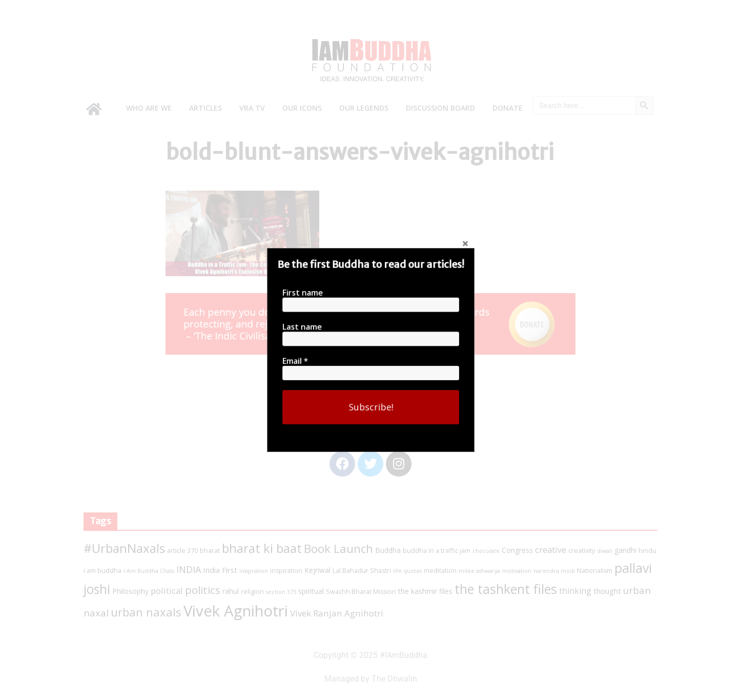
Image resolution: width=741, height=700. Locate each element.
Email (363, 360)
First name (363, 298)
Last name (363, 329)
